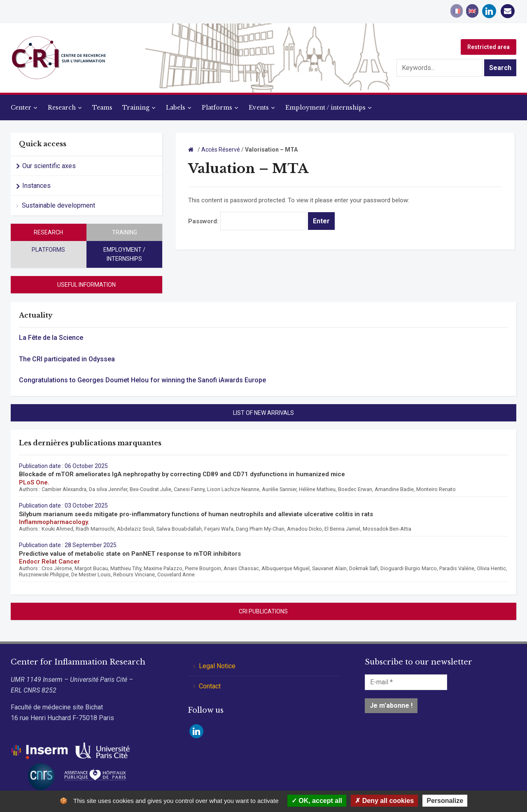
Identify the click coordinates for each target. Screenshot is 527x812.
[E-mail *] (406, 682)
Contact (210, 686)
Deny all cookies (384, 801)
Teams (102, 108)
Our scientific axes (49, 166)
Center (21, 108)
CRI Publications (263, 611)
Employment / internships (325, 108)
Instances (36, 186)
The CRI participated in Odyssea (67, 359)
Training (136, 108)
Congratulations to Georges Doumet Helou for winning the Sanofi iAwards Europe (142, 380)
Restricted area (489, 47)
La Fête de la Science (51, 338)
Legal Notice (217, 666)
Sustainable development (58, 205)
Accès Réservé (221, 150)
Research (62, 108)
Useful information (86, 285)
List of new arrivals (263, 413)
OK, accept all (317, 801)
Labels (176, 108)
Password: (247, 221)
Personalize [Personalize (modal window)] (445, 801)
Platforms (217, 108)
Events (259, 108)
